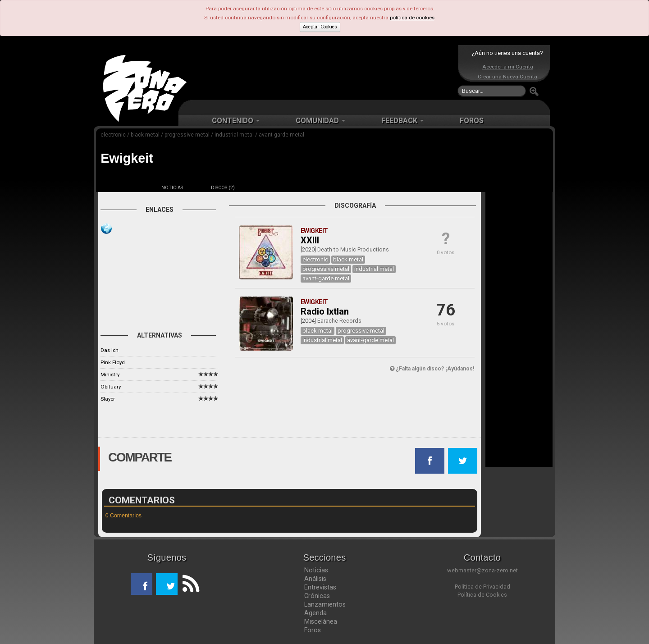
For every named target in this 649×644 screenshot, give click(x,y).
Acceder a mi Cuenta (508, 67)
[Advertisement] (322, 72)
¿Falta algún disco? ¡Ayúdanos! (432, 369)
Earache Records (339, 321)
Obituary (111, 387)
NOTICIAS (172, 188)
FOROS (472, 121)
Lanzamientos (325, 604)
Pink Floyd (113, 362)
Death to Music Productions (353, 249)
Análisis (315, 579)
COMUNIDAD (320, 121)
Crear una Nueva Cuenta (507, 77)
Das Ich (110, 350)
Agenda (315, 613)
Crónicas (317, 596)
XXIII (310, 240)
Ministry (110, 375)
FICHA (122, 188)
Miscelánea (321, 621)
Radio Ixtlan (325, 311)
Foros (313, 630)
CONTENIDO (236, 121)
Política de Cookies (482, 595)
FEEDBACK (402, 121)
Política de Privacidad (482, 587)
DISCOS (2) (223, 188)
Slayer (108, 399)
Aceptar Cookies (320, 27)
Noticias (316, 570)
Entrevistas (320, 587)
